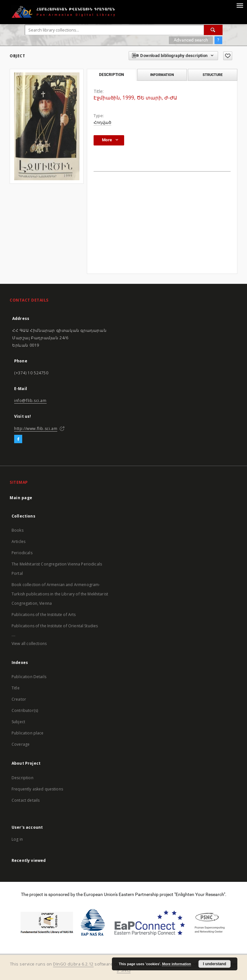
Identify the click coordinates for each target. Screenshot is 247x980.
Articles (18, 541)
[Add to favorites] (228, 56)
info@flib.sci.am (30, 401)
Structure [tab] (213, 75)
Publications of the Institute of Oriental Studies (55, 626)
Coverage (21, 744)
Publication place (28, 733)
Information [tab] (162, 75)
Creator (19, 699)
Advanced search (191, 40)
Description (23, 778)
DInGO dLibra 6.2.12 (73, 964)
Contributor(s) (25, 710)
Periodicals (22, 553)
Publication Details (29, 677)
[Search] (213, 30)
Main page (21, 498)
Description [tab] (111, 75)
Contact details (26, 800)
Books (18, 530)
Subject (18, 722)
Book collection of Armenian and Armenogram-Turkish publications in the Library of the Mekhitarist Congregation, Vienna (60, 594)
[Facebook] (18, 439)
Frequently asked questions (37, 789)
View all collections (29, 644)
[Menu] (240, 5)
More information (177, 964)
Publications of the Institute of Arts (44, 615)
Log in (17, 839)
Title (16, 688)
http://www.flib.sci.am (36, 429)
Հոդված (102, 122)
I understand (215, 964)
